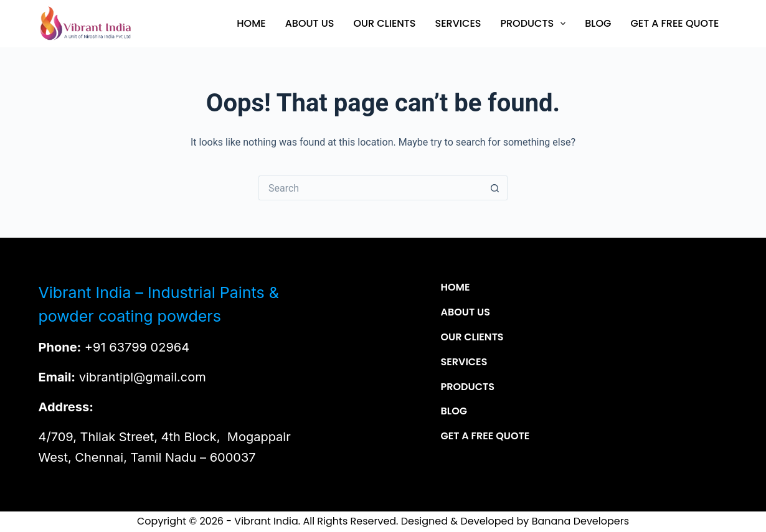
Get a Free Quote (674, 23)
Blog (598, 23)
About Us (310, 23)
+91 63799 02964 (137, 347)
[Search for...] (371, 188)
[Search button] (495, 188)
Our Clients (384, 23)
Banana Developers (580, 521)
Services (458, 23)
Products (535, 24)
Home (251, 23)
